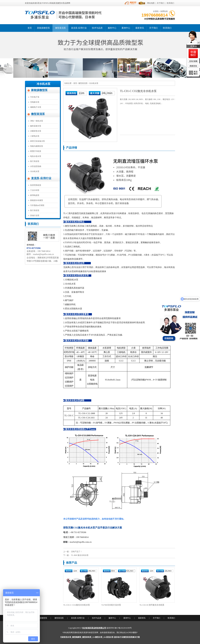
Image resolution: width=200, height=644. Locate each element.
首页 (30, 28)
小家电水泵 (35, 136)
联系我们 (170, 3)
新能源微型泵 (43, 28)
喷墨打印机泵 (36, 151)
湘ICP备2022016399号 (123, 628)
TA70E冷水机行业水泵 (111, 605)
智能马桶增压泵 (37, 146)
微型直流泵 (60, 28)
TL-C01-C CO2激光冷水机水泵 (77, 605)
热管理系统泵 (36, 185)
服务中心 (112, 28)
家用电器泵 (35, 195)
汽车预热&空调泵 (37, 205)
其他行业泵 (35, 215)
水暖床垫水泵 (36, 131)
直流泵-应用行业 (79, 28)
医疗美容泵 (35, 161)
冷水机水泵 (43, 84)
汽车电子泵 (35, 97)
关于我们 (160, 3)
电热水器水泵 (36, 156)
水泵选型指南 (36, 166)
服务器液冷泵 (36, 126)
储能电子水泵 (36, 107)
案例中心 (126, 28)
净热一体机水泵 (37, 121)
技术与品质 (97, 28)
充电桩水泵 (35, 102)
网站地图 (151, 3)
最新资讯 (140, 28)
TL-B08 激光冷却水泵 (80, 555)
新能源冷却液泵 (37, 200)
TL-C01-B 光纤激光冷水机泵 (152, 605)
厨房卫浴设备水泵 (38, 141)
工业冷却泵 (35, 190)
